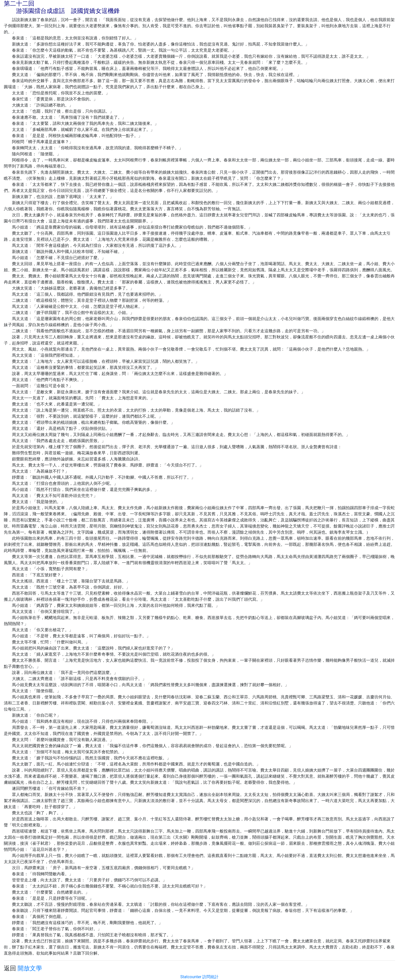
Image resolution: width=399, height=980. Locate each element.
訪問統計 (210, 977)
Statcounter (191, 977)
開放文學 (30, 968)
